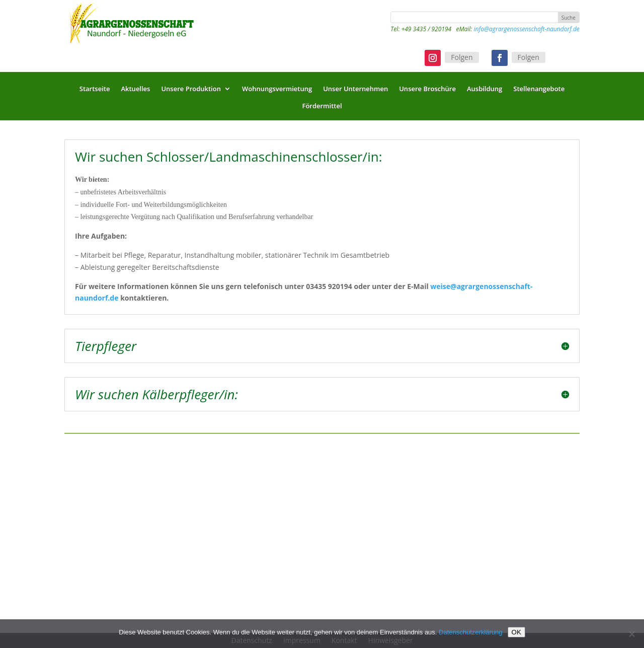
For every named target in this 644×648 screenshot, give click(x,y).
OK (516, 632)
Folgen (462, 57)
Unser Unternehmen (355, 91)
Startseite (95, 91)
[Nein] (631, 634)
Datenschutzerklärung (470, 632)
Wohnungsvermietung (277, 91)
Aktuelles (135, 91)
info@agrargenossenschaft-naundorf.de (526, 29)
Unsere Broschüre (427, 91)
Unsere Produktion (191, 91)
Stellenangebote (539, 91)
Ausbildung (485, 91)
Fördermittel (322, 108)
